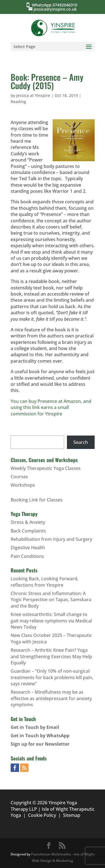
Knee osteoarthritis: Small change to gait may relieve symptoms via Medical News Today (51, 621)
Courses (19, 477)
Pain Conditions (27, 556)
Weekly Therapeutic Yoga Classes (46, 468)
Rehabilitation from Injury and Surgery (51, 539)
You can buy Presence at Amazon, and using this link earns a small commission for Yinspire (51, 407)
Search (81, 442)
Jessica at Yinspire (33, 95)
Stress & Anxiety (28, 522)
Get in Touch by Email (35, 727)
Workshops (23, 485)
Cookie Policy (42, 815)
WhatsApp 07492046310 (56, 5)
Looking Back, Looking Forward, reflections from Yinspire (45, 582)
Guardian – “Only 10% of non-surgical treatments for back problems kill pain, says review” (52, 677)
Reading (18, 102)
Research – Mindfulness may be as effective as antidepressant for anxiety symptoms (51, 698)
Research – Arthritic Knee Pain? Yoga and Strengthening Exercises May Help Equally (51, 656)
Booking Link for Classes (37, 500)
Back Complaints (28, 531)
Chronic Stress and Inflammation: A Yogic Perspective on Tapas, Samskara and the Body (51, 600)
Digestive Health (28, 548)
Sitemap (72, 815)
